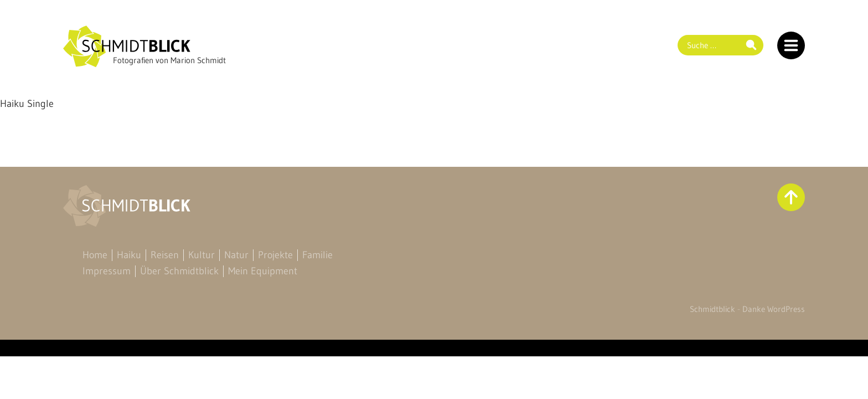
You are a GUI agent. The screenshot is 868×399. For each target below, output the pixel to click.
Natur (236, 255)
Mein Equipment (263, 271)
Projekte (275, 255)
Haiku (129, 255)
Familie (317, 255)
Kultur (201, 255)
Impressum (107, 271)
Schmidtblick (712, 309)
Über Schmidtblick (179, 271)
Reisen (165, 255)
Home (95, 255)
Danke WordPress (774, 309)
